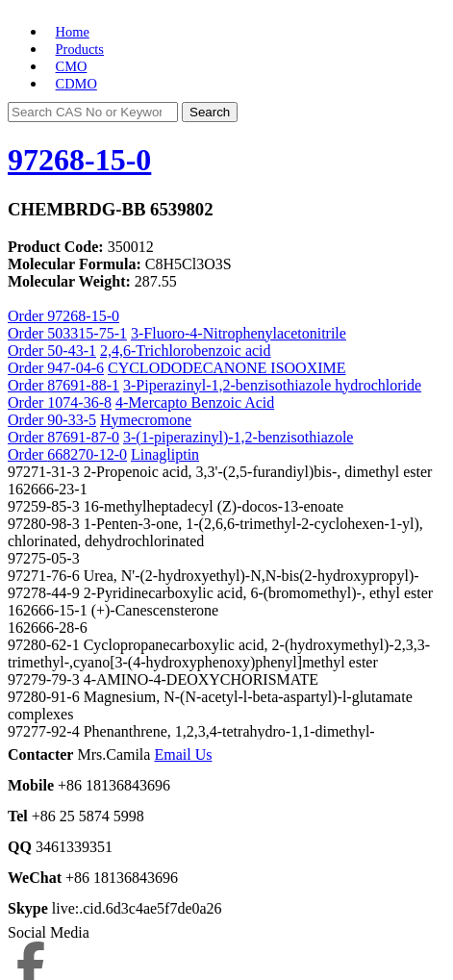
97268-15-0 (79, 160)
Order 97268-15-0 (63, 316)
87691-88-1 (83, 385)
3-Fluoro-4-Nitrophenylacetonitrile (239, 333)
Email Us (183, 754)
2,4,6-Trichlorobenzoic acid (186, 351)
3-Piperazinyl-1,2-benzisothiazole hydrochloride (272, 385)
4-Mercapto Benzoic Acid (195, 402)
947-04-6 (75, 368)
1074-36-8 (79, 402)
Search (210, 112)
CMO (72, 66)
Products (80, 49)
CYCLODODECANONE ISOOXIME (227, 368)
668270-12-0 (87, 454)
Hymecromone (146, 420)
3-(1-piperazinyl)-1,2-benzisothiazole (238, 437)
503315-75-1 (87, 333)
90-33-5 (72, 420)
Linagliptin (165, 454)
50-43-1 (72, 351)
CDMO (76, 84)
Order (27, 333)
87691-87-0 (83, 437)
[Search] (93, 112)
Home (73, 32)
